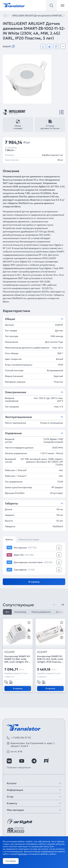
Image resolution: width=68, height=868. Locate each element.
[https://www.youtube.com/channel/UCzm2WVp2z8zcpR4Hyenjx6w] (22, 761)
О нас (10, 797)
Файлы (9, 539)
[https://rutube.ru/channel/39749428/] (46, 761)
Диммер (60, 612)
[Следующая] (62, 605)
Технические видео (29, 539)
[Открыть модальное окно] (63, 46)
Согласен (11, 861)
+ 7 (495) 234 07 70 (21, 738)
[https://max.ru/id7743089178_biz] (59, 761)
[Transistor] (14, 5)
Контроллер (20, 612)
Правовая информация (19, 767)
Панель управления (41, 612)
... (5, 15)
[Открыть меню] (62, 6)
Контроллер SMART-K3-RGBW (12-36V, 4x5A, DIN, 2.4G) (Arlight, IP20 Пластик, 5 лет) (17, 659)
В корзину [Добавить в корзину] (34, 582)
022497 (42, 652)
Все (7, 612)
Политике (22, 854)
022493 (10, 652)
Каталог (12, 783)
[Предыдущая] (55, 605)
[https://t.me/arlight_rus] (34, 761)
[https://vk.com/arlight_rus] (9, 761)
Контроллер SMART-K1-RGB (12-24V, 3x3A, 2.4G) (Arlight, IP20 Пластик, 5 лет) (50, 659)
